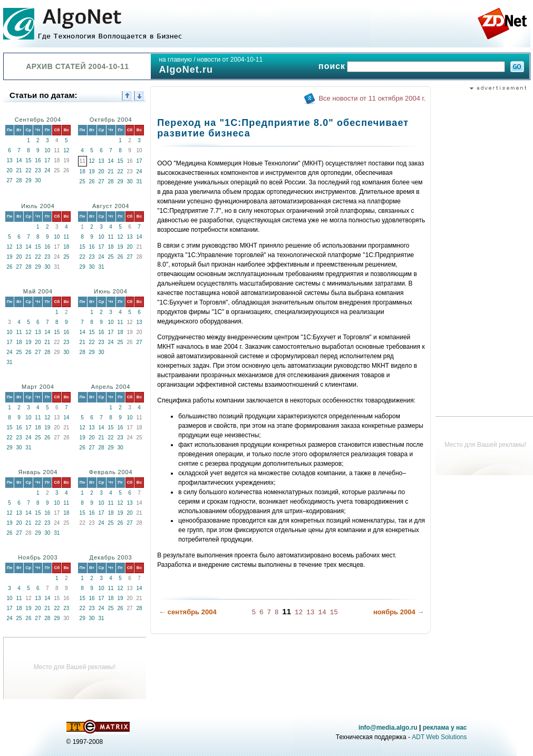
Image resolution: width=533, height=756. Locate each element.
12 (66, 150)
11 (66, 237)
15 (28, 160)
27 (9, 180)
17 (47, 160)
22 (28, 170)
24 (47, 170)
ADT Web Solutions (439, 737)
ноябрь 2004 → (399, 612)
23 (38, 170)
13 (9, 160)
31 (139, 181)
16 (38, 160)
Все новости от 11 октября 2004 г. (372, 98)
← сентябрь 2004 (187, 612)
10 (47, 150)
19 (92, 171)
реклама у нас (445, 728)
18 (83, 171)
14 (19, 160)
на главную (175, 60)
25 (83, 181)
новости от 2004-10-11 (230, 60)
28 (19, 180)
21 (19, 170)
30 (38, 180)
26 (92, 181)
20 (9, 170)
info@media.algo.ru (388, 728)
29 (28, 180)
